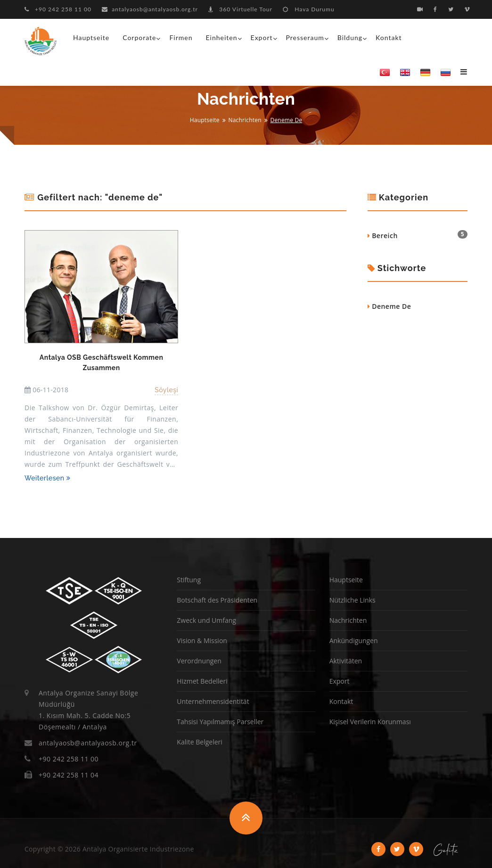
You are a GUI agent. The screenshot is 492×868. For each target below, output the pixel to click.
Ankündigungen (354, 641)
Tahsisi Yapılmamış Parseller (220, 722)
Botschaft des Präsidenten (217, 600)
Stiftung (189, 580)
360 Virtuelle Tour (240, 9)
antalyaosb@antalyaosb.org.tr (150, 9)
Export (340, 681)
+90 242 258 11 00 (58, 9)
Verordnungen (199, 661)
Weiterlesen (47, 478)
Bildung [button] (350, 37)
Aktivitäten (346, 661)
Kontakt (389, 37)
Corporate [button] (139, 37)
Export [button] (262, 37)
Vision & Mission (202, 641)
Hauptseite (91, 37)
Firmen (181, 37)
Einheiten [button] (222, 37)
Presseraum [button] (305, 37)
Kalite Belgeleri (199, 742)
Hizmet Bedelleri (202, 681)
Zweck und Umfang (206, 620)
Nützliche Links (353, 600)
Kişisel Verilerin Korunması (370, 722)
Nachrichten (245, 120)
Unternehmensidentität (213, 701)
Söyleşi (166, 390)
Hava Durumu (308, 9)
